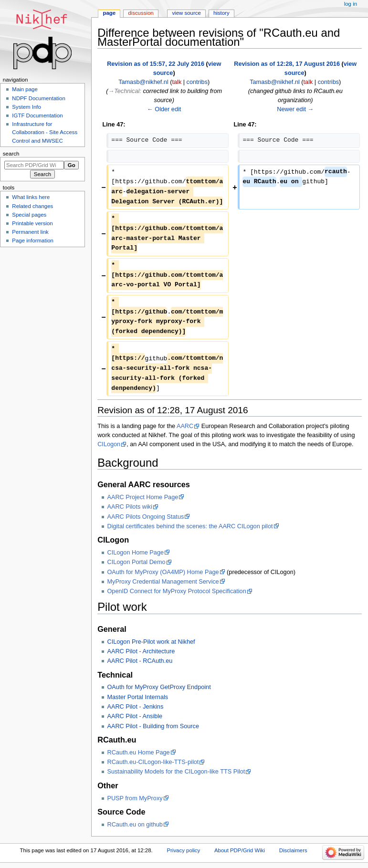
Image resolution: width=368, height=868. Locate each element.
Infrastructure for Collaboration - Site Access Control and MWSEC (45, 132)
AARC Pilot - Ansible (135, 716)
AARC (185, 426)
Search (11, 154)
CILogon (109, 444)
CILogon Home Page (136, 553)
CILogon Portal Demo (137, 562)
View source (186, 13)
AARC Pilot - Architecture (141, 651)
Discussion (141, 13)
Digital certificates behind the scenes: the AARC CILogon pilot (190, 526)
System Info (26, 107)
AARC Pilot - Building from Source (153, 726)
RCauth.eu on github (135, 825)
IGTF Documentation (37, 115)
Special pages (29, 215)
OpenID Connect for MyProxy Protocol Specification (177, 591)
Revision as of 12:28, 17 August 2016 (287, 64)
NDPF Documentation (38, 98)
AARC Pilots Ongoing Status (146, 517)
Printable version (32, 223)
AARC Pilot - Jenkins (136, 707)
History (221, 13)
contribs (197, 82)
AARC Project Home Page (143, 497)
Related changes (32, 206)
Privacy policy (183, 850)
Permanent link (30, 232)
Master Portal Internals (138, 697)
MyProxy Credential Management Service (163, 582)
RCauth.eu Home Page (139, 753)
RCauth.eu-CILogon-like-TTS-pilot (153, 762)
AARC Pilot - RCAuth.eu (140, 661)
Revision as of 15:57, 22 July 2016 (156, 64)
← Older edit (164, 109)
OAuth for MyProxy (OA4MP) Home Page (163, 572)
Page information (33, 241)
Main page (25, 89)
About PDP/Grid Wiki (240, 850)
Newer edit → (295, 109)
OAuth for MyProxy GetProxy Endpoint (159, 687)
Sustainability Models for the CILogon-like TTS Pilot (176, 772)
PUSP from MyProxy (135, 798)
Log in (351, 4)
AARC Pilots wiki (130, 507)
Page (109, 13)
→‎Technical (124, 91)
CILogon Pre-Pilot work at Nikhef (151, 642)
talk (177, 82)
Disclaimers (293, 850)
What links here (31, 197)
